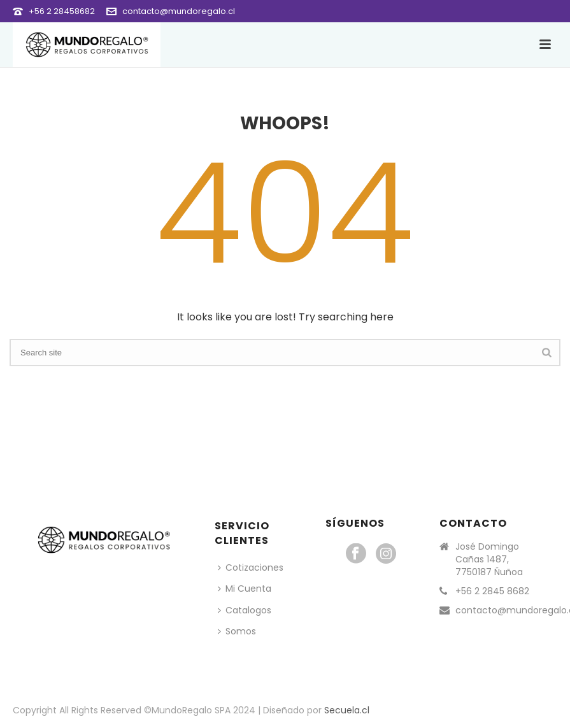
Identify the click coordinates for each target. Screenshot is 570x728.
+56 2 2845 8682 (492, 591)
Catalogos (245, 610)
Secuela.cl (347, 710)
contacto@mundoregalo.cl (179, 11)
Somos (237, 631)
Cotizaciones (251, 567)
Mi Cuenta (245, 589)
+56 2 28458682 (62, 11)
